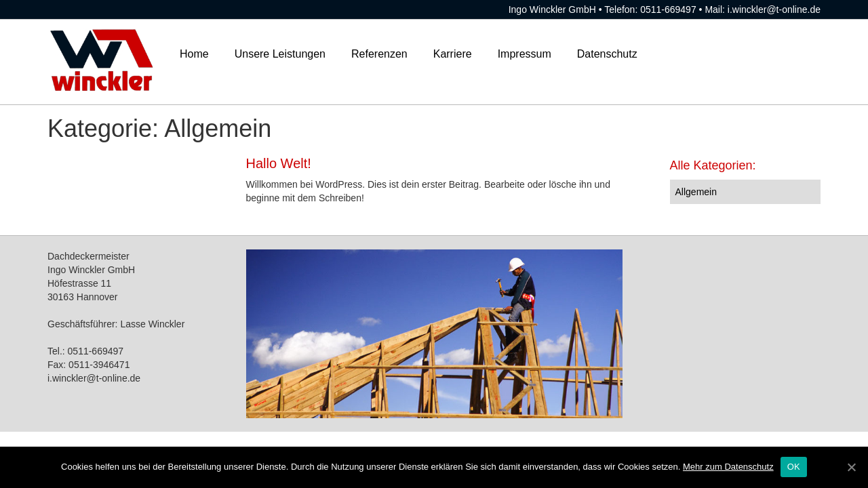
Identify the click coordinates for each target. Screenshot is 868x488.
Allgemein (696, 192)
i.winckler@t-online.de (774, 9)
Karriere (453, 54)
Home (194, 54)
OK (794, 467)
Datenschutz (607, 54)
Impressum (525, 54)
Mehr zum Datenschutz (728, 467)
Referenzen (379, 54)
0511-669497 (668, 9)
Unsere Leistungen (280, 54)
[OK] (851, 467)
